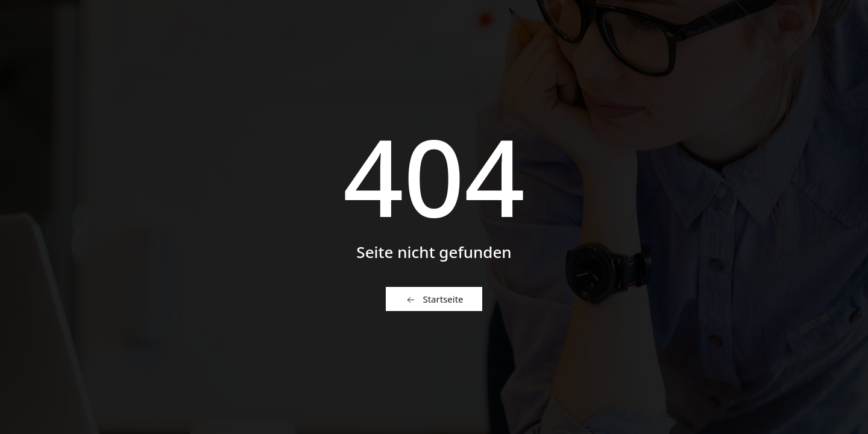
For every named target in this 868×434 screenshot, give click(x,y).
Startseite (434, 300)
